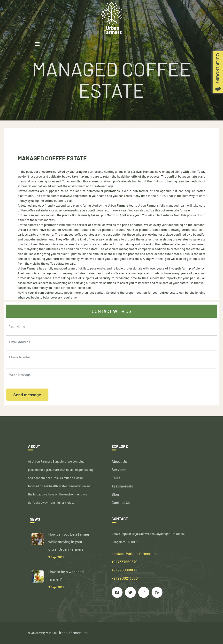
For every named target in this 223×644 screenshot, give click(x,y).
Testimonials (122, 486)
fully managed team (61, 268)
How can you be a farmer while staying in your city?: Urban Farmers (69, 542)
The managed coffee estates (75, 234)
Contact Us (121, 502)
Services (119, 469)
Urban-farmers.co (73, 633)
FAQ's (116, 478)
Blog (115, 494)
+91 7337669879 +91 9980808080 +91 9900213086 (125, 570)
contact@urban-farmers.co (135, 553)
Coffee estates (28, 191)
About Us (119, 461)
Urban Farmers (118, 205)
